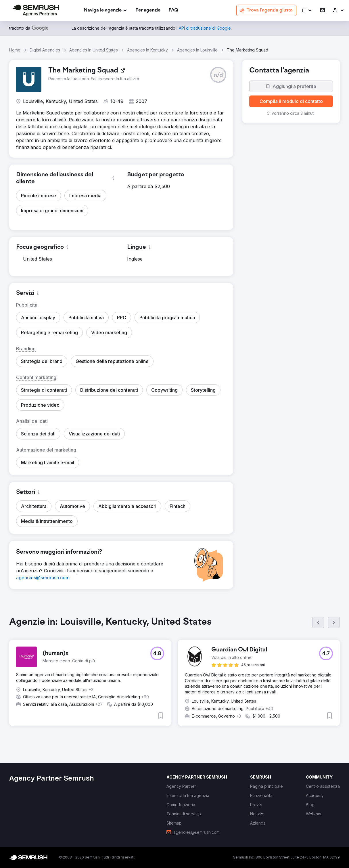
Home (15, 50)
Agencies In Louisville (197, 50)
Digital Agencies (45, 50)
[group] (175, 676)
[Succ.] (334, 622)
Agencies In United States (94, 50)
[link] (148, 10)
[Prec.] (318, 622)
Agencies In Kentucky (147, 50)
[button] (307, 10)
